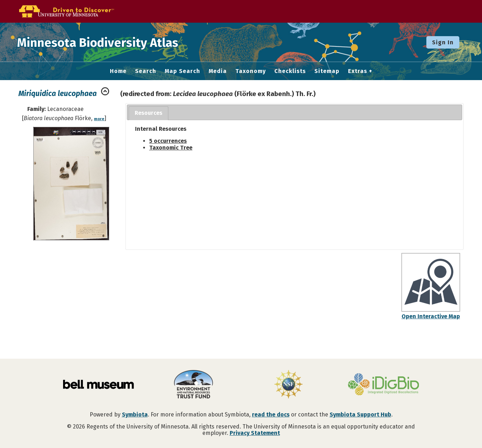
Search (146, 71)
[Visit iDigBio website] (383, 385)
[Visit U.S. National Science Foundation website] (288, 385)
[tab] (148, 113)
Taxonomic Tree (171, 148)
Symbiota (135, 415)
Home (118, 71)
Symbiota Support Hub (360, 415)
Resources (148, 113)
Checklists (290, 71)
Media (218, 71)
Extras (358, 71)
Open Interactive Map (431, 316)
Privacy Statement (255, 433)
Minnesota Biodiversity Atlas (110, 42)
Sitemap (327, 71)
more (99, 119)
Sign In (443, 42)
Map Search (183, 71)
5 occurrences (168, 141)
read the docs (271, 415)
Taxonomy (251, 71)
